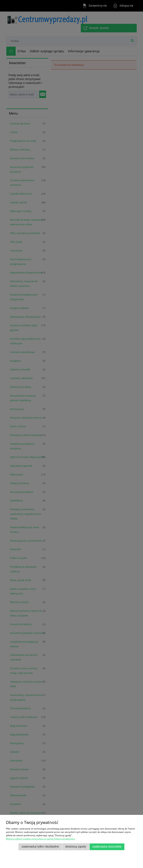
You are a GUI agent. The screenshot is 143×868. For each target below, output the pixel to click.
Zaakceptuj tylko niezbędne (40, 847)
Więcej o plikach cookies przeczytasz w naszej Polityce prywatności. (41, 839)
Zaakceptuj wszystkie (107, 847)
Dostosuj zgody (76, 847)
